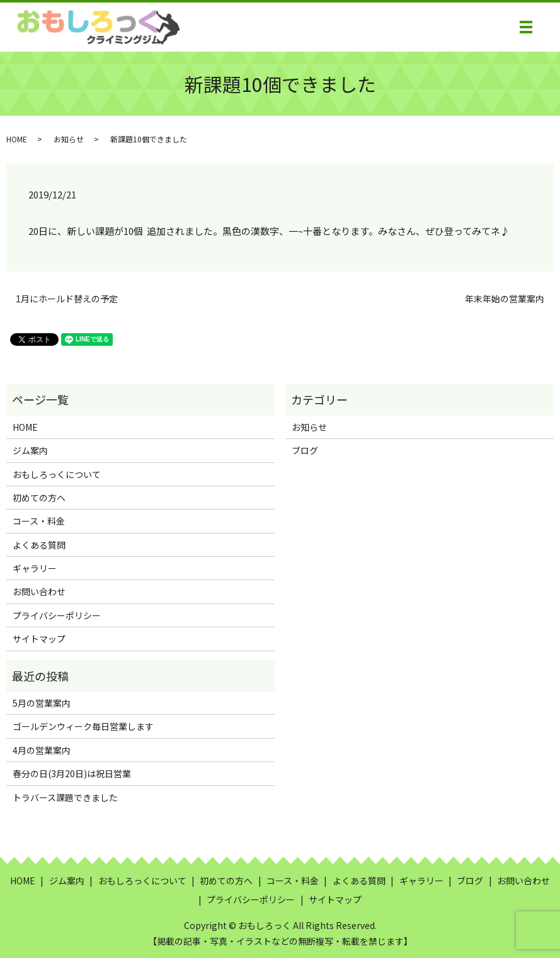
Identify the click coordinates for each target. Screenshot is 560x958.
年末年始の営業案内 (505, 299)
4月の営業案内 (42, 750)
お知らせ (69, 139)
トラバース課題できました (65, 797)
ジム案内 (30, 450)
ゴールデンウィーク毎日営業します (83, 726)
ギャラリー (35, 568)
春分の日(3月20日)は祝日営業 (72, 773)
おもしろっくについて (57, 474)
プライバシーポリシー (57, 615)
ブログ (305, 450)
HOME (17, 139)
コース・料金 (39, 521)
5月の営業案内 (42, 703)
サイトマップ (39, 639)
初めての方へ (39, 498)
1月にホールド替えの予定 (67, 299)
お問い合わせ (39, 591)
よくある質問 (39, 545)
